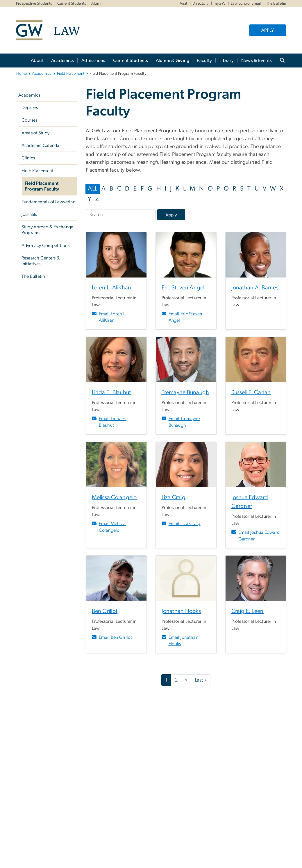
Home (22, 74)
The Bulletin (33, 276)
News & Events (257, 61)
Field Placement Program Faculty (42, 186)
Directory (200, 3)
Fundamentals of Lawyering (49, 202)
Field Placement (71, 74)
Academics (62, 61)
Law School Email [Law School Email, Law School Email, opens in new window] (246, 3)
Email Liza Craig (185, 524)
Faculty (204, 61)
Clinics (28, 158)
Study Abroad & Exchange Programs (48, 230)
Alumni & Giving (173, 61)
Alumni (97, 3)
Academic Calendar (41, 145)
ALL (93, 189)
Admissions (93, 61)
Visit (184, 3)
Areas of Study (36, 133)
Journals (29, 214)
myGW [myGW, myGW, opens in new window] (220, 3)
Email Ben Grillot (116, 637)
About (37, 61)
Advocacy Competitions (45, 246)
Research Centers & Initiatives (41, 261)
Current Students (72, 3)
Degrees (30, 108)
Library (227, 61)
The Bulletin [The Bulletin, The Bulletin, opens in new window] (276, 3)
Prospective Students (34, 3)
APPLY (268, 30)
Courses (30, 120)
